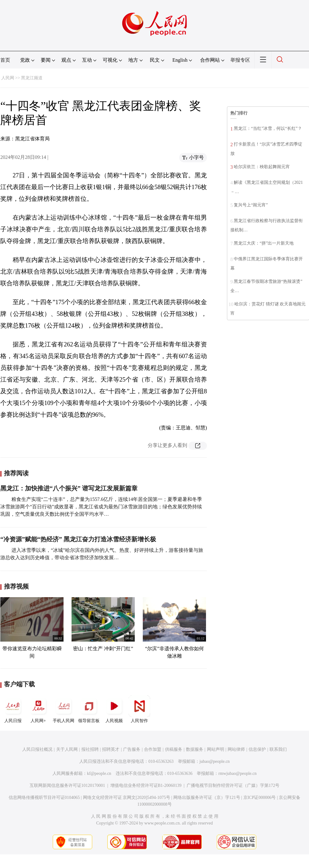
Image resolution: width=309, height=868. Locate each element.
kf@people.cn (99, 773)
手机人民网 (64, 709)
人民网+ (38, 709)
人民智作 (139, 709)
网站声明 (216, 749)
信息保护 (257, 749)
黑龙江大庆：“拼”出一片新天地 (264, 243)
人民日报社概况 (37, 749)
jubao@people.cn (215, 761)
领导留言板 (89, 709)
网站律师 (236, 749)
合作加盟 (153, 749)
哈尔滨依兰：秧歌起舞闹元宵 (262, 167)
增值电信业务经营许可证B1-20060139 (146, 785)
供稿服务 (174, 749)
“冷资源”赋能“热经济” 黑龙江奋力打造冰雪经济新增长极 (78, 539)
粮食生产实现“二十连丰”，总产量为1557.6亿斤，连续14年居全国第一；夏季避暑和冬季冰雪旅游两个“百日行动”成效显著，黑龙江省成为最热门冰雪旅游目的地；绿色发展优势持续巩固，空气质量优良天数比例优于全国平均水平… (101, 507)
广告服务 (132, 749)
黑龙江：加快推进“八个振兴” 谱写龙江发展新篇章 (69, 488)
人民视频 (114, 709)
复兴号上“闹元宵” (251, 205)
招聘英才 (111, 749)
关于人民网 (67, 749)
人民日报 (13, 709)
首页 (5, 60)
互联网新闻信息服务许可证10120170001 (67, 785)
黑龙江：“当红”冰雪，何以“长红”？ (268, 128)
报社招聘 (90, 749)
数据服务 (195, 749)
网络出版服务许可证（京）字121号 (207, 798)
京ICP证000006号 (260, 798)
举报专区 (240, 60)
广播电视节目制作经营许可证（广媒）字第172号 (233, 785)
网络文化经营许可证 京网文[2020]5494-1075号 (127, 798)
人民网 (8, 78)
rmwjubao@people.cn (237, 773)
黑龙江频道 (32, 78)
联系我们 (278, 749)
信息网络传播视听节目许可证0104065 (44, 798)
